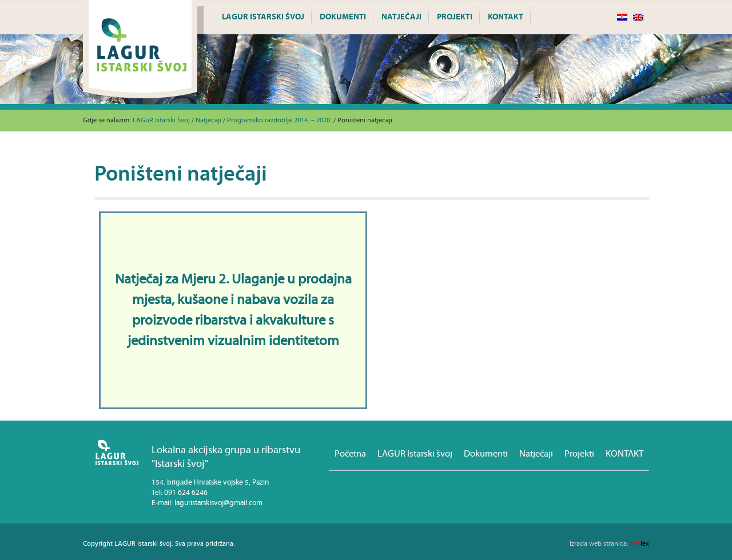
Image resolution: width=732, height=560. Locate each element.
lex (609, 544)
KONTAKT (506, 17)
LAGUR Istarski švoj (263, 17)
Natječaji (401, 17)
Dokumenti (343, 17)
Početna (350, 454)
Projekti (455, 17)
